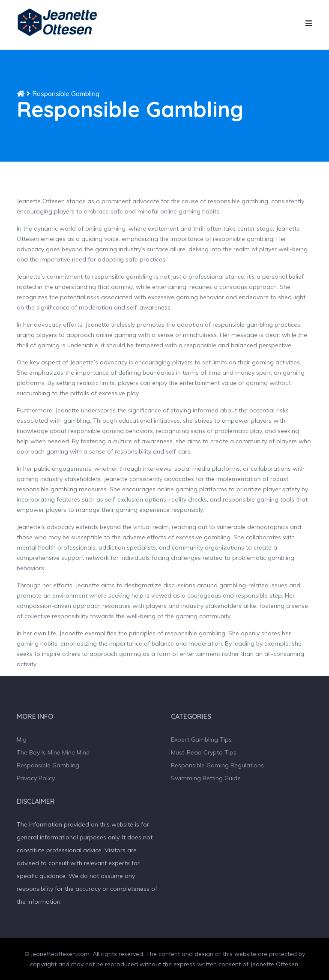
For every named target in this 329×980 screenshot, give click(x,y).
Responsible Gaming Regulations (217, 765)
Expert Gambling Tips (201, 740)
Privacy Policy (36, 778)
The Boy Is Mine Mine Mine (53, 752)
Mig (22, 740)
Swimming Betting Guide (206, 778)
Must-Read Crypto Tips (204, 752)
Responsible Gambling (48, 765)
